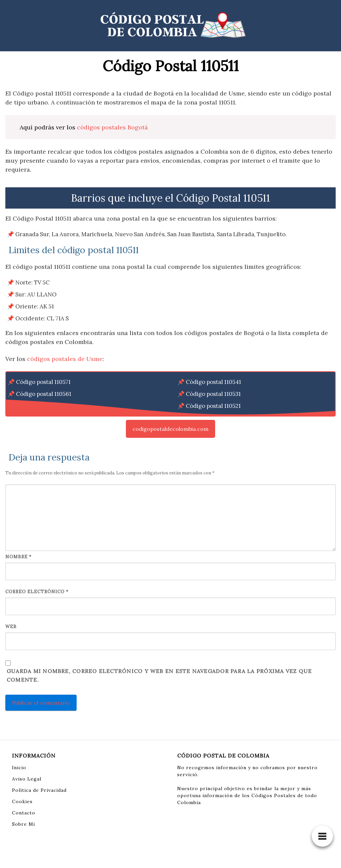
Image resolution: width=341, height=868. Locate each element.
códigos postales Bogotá (112, 127)
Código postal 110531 (213, 394)
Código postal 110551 (43, 406)
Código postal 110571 (43, 382)
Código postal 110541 (213, 382)
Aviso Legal (27, 779)
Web (11, 627)
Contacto (24, 813)
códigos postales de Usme (65, 359)
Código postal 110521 (213, 406)
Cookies (22, 801)
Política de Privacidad (39, 790)
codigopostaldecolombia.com (170, 429)
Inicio (19, 768)
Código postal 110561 (44, 394)
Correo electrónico (37, 592)
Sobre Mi (23, 824)
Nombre (18, 557)
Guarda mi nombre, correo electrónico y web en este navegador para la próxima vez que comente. (159, 675)
